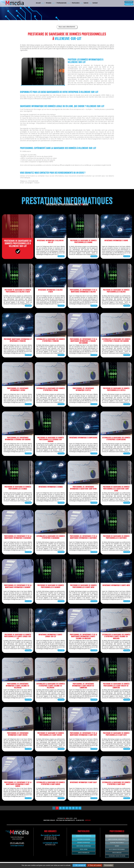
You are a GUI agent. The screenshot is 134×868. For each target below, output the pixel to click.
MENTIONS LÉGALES (49, 820)
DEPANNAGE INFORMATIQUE (84, 843)
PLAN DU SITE (80, 820)
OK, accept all (79, 865)
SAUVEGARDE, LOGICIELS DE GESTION (117, 856)
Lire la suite (61, 256)
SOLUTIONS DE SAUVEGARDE (84, 839)
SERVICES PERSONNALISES (84, 853)
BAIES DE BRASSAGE (117, 853)
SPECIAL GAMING (84, 849)
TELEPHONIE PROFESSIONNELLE (117, 843)
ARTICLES (88, 820)
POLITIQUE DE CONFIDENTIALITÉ (65, 820)
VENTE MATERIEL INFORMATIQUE (84, 846)
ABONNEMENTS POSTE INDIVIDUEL (84, 836)
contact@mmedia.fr (17, 846)
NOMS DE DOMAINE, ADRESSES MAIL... (117, 839)
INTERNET (117, 846)
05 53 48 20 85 (129, 2)
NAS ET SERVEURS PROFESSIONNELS (117, 849)
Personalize (108, 865)
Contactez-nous (129, 4)
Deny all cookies (95, 865)
